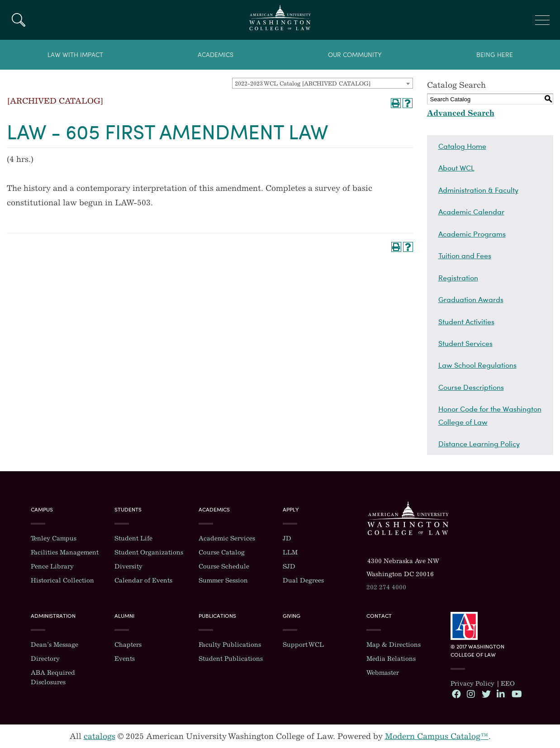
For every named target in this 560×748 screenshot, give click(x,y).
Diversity (128, 566)
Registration (458, 278)
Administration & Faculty (478, 190)
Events (125, 659)
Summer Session (223, 580)
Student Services (465, 343)
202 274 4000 (386, 587)
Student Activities (466, 322)
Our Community (355, 55)
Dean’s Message (55, 645)
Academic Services (227, 538)
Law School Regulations (477, 365)
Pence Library (52, 566)
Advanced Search (461, 113)
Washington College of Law (408, 518)
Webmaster (383, 673)
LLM (290, 552)
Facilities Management (65, 552)
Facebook (456, 694)
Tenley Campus (54, 538)
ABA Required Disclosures (53, 677)
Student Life (133, 538)
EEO (508, 684)
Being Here (495, 55)
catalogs (100, 736)
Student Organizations (149, 552)
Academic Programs (472, 234)
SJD (289, 566)
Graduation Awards (471, 299)
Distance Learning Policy (479, 444)
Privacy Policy (472, 684)
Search (18, 20)
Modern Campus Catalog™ (437, 736)
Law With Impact (75, 55)
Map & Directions (394, 645)
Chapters (128, 645)
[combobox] (323, 83)
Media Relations (391, 659)
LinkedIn (501, 694)
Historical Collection (62, 580)
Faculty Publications (230, 645)
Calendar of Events (143, 580)
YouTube (516, 694)
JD (287, 538)
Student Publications (231, 659)
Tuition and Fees (465, 256)
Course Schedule (224, 566)
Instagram (471, 694)
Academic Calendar (471, 212)
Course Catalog (222, 552)
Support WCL (303, 645)
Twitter (486, 694)
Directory (45, 659)
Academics (216, 55)
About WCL (456, 168)
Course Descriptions (471, 387)
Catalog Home (462, 146)
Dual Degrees (303, 580)
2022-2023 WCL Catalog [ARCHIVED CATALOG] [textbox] (303, 83)
